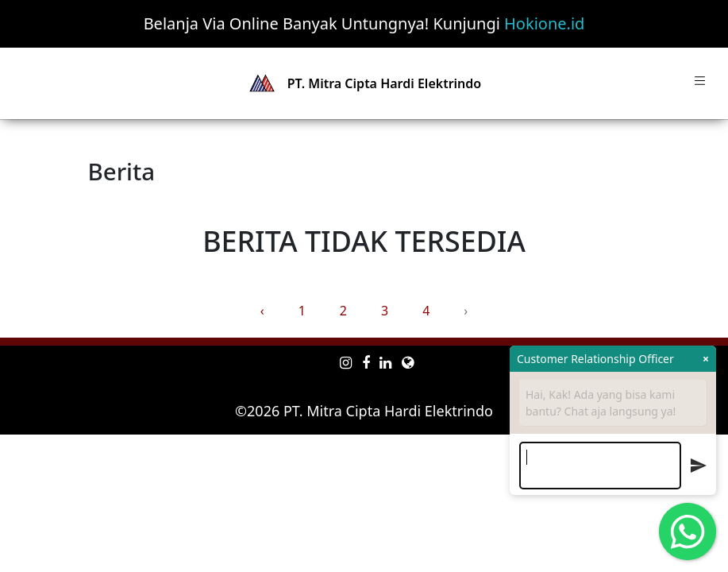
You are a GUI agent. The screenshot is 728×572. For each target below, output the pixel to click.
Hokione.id (544, 23)
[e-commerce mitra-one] (408, 362)
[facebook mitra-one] (366, 362)
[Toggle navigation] (699, 83)
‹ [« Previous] (262, 311)
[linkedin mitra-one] (385, 362)
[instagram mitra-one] (346, 362)
